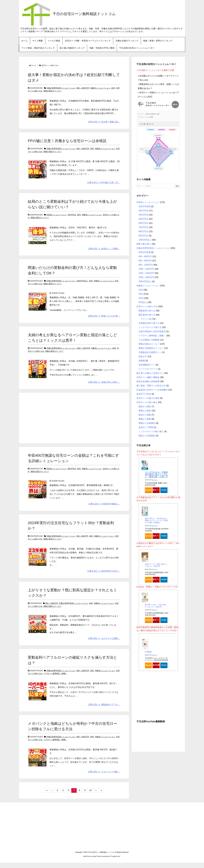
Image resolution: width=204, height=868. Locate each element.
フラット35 (146, 319)
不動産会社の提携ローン (150, 352)
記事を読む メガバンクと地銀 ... (104, 777)
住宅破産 (148, 652)
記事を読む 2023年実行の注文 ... (104, 575)
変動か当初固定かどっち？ (151, 348)
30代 (79, 217)
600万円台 (143, 223)
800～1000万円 (83, 88)
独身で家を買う (144, 244)
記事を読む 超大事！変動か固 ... (104, 123)
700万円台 (72, 217)
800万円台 (143, 231)
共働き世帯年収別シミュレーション (61, 88)
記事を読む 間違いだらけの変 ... (104, 319)
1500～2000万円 (146, 277)
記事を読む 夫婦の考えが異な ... (104, 386)
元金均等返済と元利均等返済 (152, 331)
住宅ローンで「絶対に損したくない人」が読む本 (156, 565)
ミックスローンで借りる (150, 327)
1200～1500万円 (146, 273)
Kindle (164, 490)
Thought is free (115, 862)
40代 (113, 88)
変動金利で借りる (147, 311)
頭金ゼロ (143, 356)
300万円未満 (144, 206)
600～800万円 (82, 540)
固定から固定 (145, 406)
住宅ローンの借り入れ (147, 306)
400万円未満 (144, 252)
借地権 (142, 361)
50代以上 (143, 302)
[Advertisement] (74, 422)
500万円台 (143, 219)
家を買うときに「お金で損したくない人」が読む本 (156, 606)
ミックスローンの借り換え (151, 431)
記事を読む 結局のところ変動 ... (104, 252)
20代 (92, 150)
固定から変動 (145, 415)
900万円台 (143, 236)
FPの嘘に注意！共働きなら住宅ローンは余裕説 (67, 142)
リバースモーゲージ (148, 369)
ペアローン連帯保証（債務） (55, 678)
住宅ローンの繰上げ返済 (148, 398)
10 (90, 796)
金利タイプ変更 (146, 427)
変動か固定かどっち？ (53, 91)
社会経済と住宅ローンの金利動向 (152, 390)
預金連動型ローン (147, 365)
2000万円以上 (82, 284)
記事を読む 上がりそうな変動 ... (104, 643)
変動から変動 (145, 419)
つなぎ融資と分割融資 (149, 340)
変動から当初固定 (147, 423)
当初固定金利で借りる (149, 323)
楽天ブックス (156, 491)
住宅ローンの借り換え (147, 402)
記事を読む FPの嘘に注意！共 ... (104, 185)
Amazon (149, 490)
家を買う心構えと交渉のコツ (150, 373)
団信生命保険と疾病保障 (148, 381)
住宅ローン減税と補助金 (148, 377)
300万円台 (143, 211)
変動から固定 (145, 411)
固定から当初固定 (147, 436)
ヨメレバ (155, 480)
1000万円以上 (145, 240)
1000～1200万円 (83, 351)
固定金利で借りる (147, 315)
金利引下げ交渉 (144, 394)
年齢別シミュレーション (100, 88)
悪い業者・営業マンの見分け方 (151, 386)
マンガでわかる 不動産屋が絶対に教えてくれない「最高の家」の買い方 (156, 474)
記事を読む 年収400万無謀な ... (104, 508)
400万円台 (72, 473)
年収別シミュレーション (56, 217)
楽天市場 (156, 665)
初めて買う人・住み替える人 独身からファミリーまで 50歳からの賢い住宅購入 (156, 520)
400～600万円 (145, 256)
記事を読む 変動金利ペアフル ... (104, 710)
